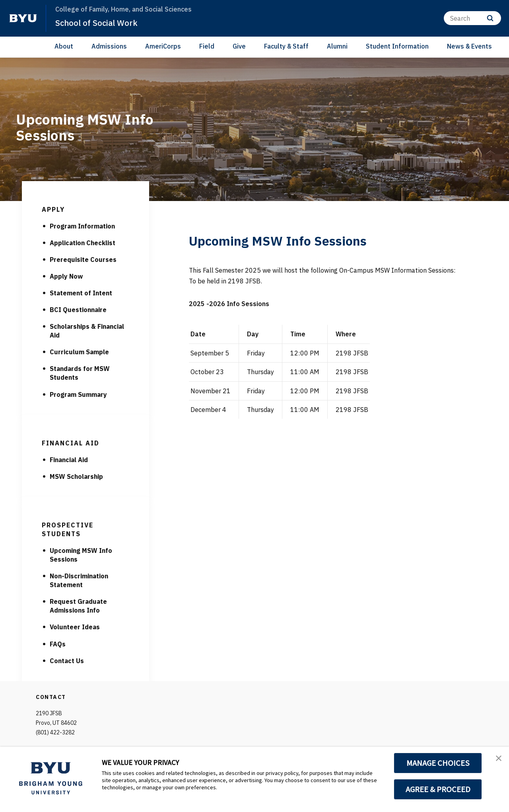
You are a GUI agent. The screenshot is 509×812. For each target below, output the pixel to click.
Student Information (397, 46)
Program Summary (78, 394)
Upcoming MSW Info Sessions (81, 555)
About (64, 46)
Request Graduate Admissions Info (78, 606)
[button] (496, 761)
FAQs (58, 644)
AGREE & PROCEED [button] (438, 789)
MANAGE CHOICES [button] (438, 763)
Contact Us (67, 661)
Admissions (109, 46)
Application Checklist (83, 243)
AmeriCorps (163, 46)
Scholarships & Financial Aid (87, 331)
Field (207, 46)
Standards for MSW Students (80, 373)
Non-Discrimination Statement (79, 580)
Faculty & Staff (286, 46)
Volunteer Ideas (75, 627)
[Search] (472, 18)
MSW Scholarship (76, 476)
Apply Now (66, 276)
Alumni (337, 46)
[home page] (23, 18)
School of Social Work (103, 22)
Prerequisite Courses (83, 260)
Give (239, 46)
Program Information (82, 226)
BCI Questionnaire (78, 310)
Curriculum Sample (79, 352)
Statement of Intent (81, 293)
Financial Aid (69, 460)
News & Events (469, 46)
